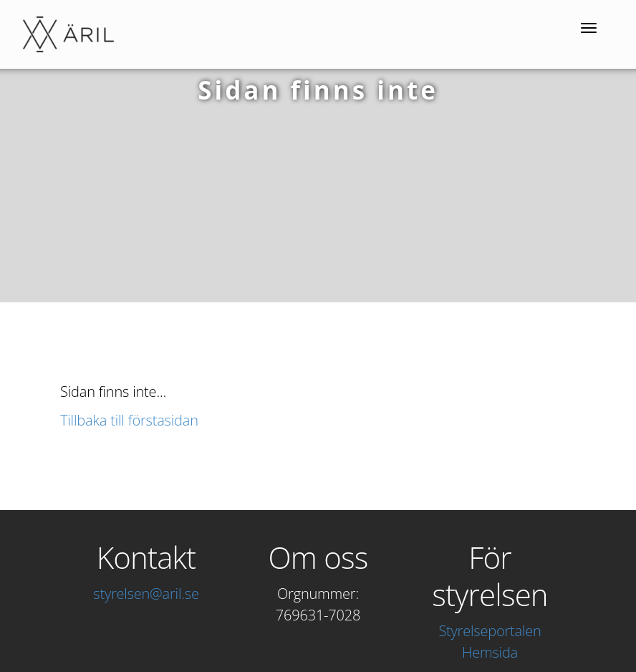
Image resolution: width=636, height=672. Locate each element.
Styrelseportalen (490, 631)
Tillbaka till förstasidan (129, 420)
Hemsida (490, 652)
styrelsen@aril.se (146, 594)
